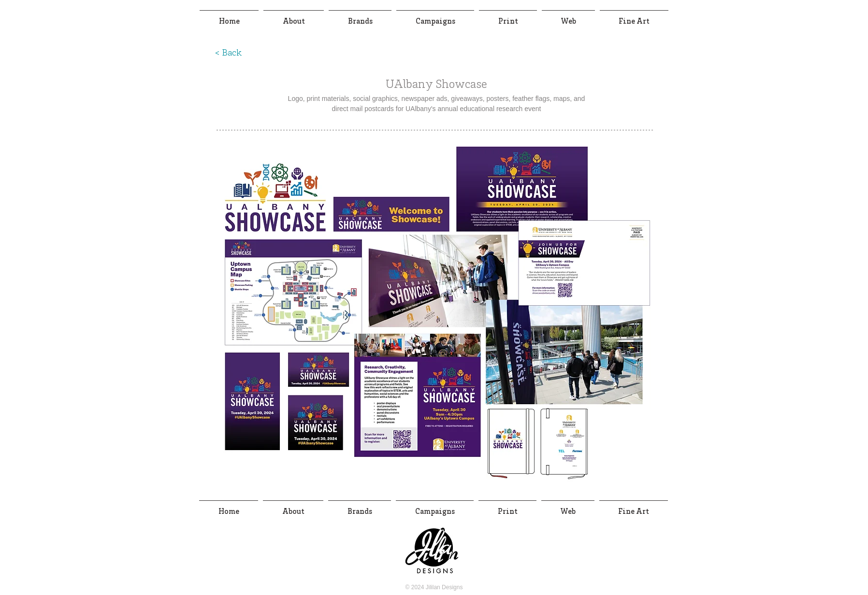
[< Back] (228, 54)
